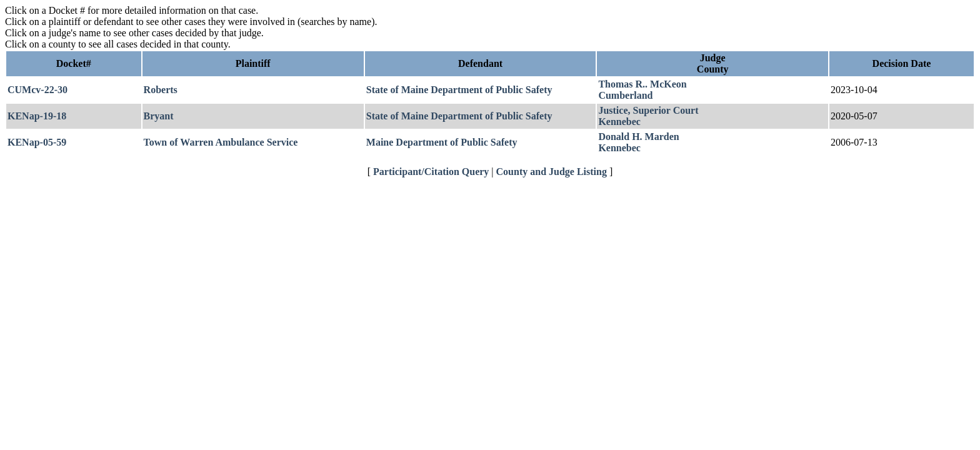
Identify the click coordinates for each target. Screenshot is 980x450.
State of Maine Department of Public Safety (459, 90)
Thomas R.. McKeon (642, 84)
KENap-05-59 (37, 142)
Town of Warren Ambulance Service (221, 142)
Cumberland (625, 95)
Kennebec (619, 122)
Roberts (161, 90)
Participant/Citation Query (431, 172)
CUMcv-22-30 (37, 90)
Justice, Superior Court (648, 110)
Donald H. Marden (638, 137)
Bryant (159, 116)
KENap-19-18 (37, 116)
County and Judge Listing (552, 172)
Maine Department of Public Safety (442, 142)
